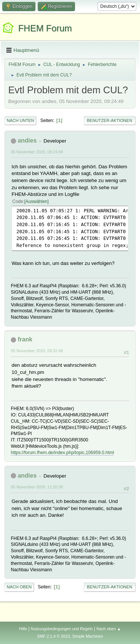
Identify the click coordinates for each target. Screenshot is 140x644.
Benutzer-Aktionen (110, 121)
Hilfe (23, 629)
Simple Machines (88, 636)
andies (27, 140)
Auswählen (36, 201)
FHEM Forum (45, 28)
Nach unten (20, 121)
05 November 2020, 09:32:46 (37, 351)
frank (25, 339)
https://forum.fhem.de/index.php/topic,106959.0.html (62, 453)
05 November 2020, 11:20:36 (37, 487)
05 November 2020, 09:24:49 (37, 152)
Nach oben (19, 587)
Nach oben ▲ (109, 629)
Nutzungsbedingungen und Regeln (62, 629)
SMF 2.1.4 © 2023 (53, 636)
